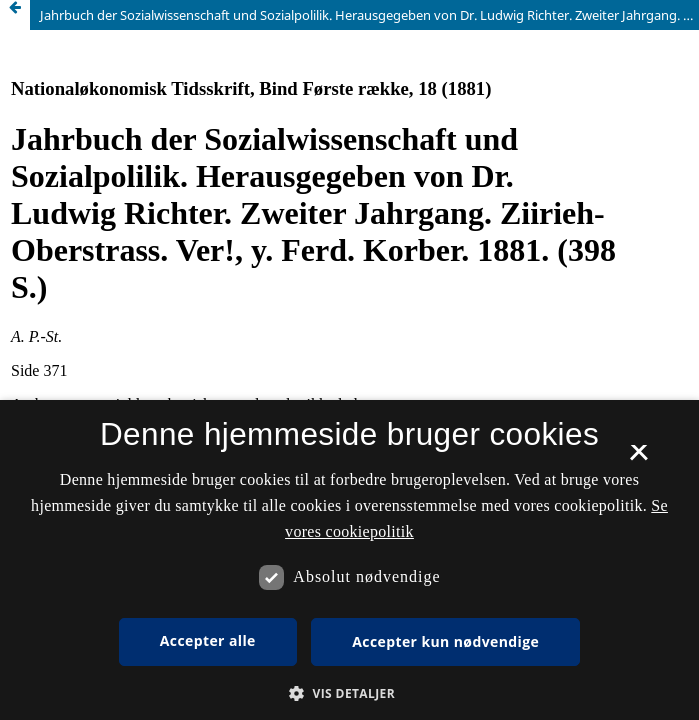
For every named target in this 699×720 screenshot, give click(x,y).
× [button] (638, 459)
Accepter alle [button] (208, 640)
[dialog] (349, 560)
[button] (349, 693)
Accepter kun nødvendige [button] (445, 641)
